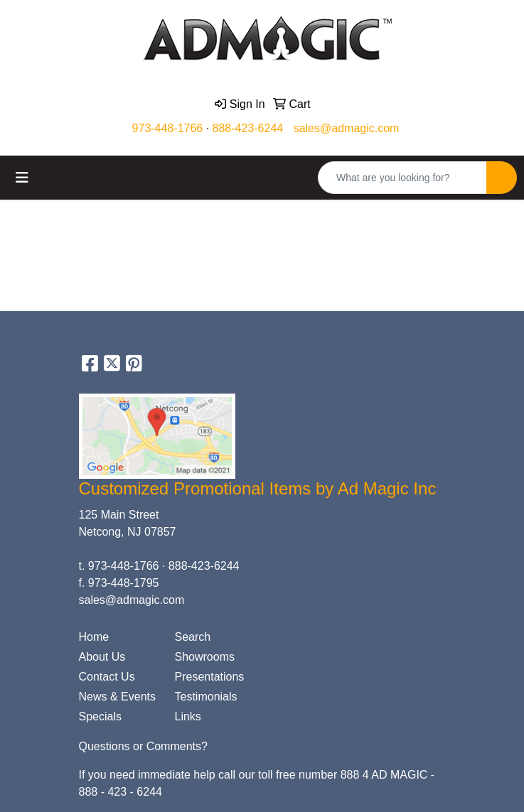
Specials (100, 716)
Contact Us (107, 677)
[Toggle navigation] (22, 178)
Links (188, 716)
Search (193, 637)
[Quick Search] (402, 178)
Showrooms (205, 657)
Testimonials (206, 697)
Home (94, 637)
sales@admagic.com (347, 128)
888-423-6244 (248, 128)
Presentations (210, 677)
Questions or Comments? (143, 746)
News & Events (117, 697)
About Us (102, 657)
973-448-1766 (168, 128)
